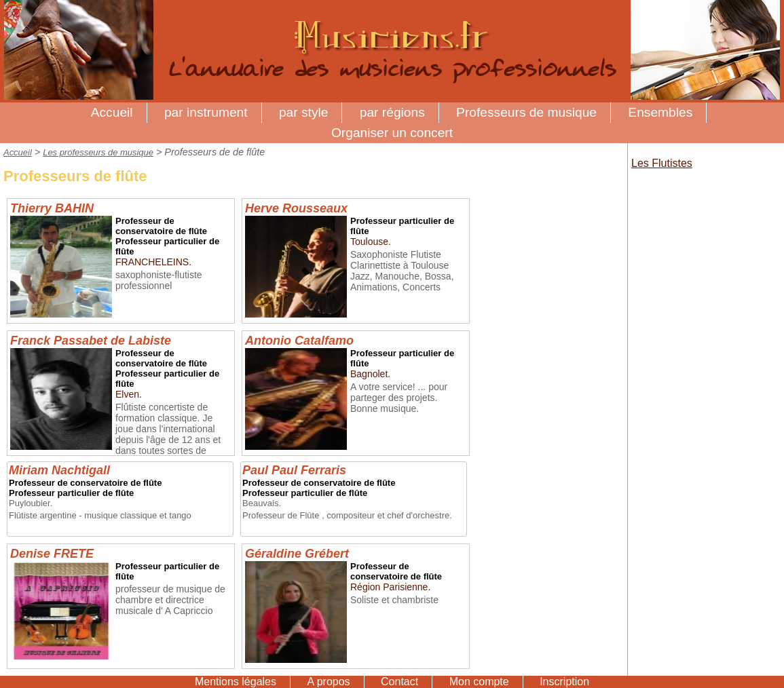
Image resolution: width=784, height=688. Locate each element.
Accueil (112, 112)
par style (304, 112)
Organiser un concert (392, 133)
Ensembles (660, 112)
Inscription (564, 682)
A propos (328, 682)
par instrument (206, 112)
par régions (392, 112)
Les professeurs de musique (98, 152)
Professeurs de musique (526, 112)
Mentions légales (236, 682)
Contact (399, 682)
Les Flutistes (662, 163)
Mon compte (479, 682)
